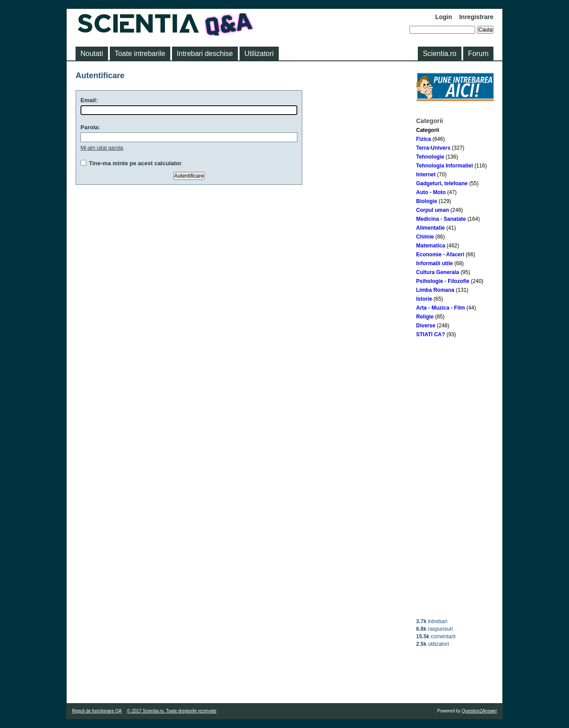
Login (444, 17)
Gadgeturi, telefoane (442, 183)
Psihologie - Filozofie (443, 281)
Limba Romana (435, 290)
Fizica (423, 139)
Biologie (427, 201)
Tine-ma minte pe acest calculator (135, 163)
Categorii (428, 130)
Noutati (92, 54)
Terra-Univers (433, 148)
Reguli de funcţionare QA (97, 711)
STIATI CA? (431, 334)
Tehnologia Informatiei (445, 166)
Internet (426, 175)
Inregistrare (476, 17)
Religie (425, 317)
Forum (478, 54)
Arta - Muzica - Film (441, 308)
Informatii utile (435, 263)
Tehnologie (430, 157)
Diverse (426, 326)
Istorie (424, 299)
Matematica (431, 246)
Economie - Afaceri (440, 255)
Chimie (425, 237)
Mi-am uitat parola (102, 148)
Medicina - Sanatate (441, 219)
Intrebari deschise (205, 54)
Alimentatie (431, 228)
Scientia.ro (440, 54)
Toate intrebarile (140, 54)
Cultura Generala (438, 272)
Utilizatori (259, 54)
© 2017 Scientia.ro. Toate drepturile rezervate (172, 711)
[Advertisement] (455, 478)
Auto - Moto (431, 192)
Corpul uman (433, 210)
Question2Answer (479, 711)
